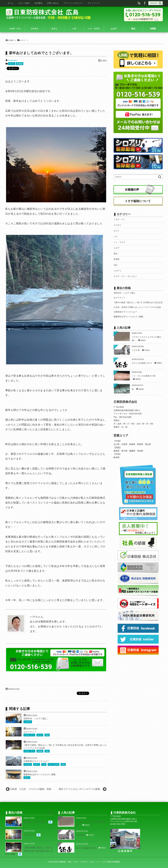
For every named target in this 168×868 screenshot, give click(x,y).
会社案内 (38, 3)
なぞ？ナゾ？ (30, 732)
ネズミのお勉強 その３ (142, 363)
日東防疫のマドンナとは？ (36, 761)
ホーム (10, 3)
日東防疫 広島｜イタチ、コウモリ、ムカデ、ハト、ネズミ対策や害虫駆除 (89, 862)
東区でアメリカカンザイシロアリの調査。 (81, 789)
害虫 (115, 254)
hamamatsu (12, 60)
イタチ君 (136, 350)
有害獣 (20, 64)
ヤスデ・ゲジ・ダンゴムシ (125, 276)
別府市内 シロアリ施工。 (36, 719)
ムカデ (116, 248)
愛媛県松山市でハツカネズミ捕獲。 (41, 775)
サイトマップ (94, 3)
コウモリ (28, 765)
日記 (47, 735)
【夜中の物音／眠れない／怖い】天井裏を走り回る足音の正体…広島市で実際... (29, 851)
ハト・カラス (53, 765)
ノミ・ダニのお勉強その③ (144, 376)
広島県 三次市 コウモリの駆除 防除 (32, 789)
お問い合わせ (53, 3)
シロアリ (28, 722)
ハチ (44, 765)
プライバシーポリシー (73, 3)
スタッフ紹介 (24, 3)
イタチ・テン (29, 735)
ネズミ (12, 64)
